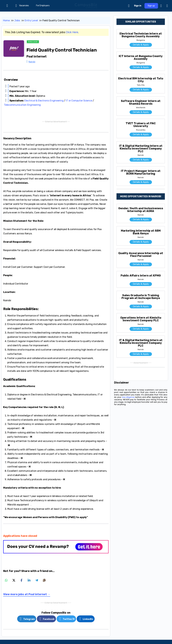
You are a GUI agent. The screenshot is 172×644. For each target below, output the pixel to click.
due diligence (128, 397)
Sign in (138, 6)
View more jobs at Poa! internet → (27, 594)
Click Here (72, 32)
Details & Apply (141, 45)
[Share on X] (14, 580)
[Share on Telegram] (37, 580)
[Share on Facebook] (21, 580)
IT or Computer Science (79, 101)
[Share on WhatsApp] (6, 580)
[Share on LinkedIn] (29, 580)
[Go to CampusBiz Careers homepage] (86, 5)
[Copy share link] (44, 580)
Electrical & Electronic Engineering (44, 101)
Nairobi (32, 62)
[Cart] (129, 6)
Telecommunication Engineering (22, 105)
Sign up (151, 6)
